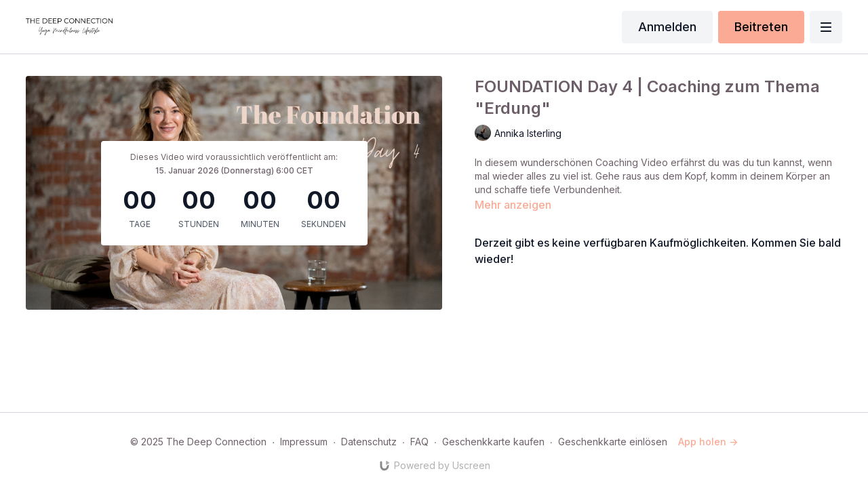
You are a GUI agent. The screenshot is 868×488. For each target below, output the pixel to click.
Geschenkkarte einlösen (613, 442)
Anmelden (667, 27)
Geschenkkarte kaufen (493, 442)
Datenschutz (369, 442)
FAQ (419, 442)
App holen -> (708, 442)
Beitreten (761, 27)
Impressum (304, 442)
